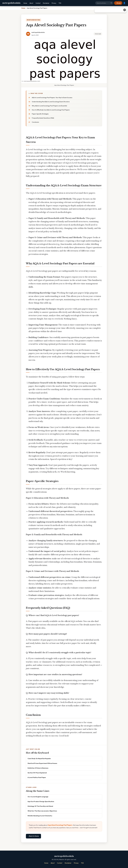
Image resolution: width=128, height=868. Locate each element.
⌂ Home (118, 3)
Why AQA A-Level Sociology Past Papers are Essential (49, 106)
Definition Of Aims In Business (38, 768)
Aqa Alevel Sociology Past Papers (60, 825)
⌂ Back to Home (33, 836)
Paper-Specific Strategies (40, 114)
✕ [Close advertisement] (125, 10)
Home (25, 3)
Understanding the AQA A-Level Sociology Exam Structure (51, 102)
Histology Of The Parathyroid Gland (40, 806)
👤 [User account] (124, 3)
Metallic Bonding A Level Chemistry (40, 816)
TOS (60, 3)
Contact (38, 3)
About (31, 3)
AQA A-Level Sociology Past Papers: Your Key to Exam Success (52, 98)
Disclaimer (46, 3)
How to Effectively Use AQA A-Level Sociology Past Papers (51, 110)
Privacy (54, 3)
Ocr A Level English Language (38, 797)
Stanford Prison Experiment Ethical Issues (42, 763)
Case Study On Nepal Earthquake (39, 758)
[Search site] (104, 3)
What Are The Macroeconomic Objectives (42, 811)
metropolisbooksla (11, 3)
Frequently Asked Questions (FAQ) (43, 118)
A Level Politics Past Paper (37, 777)
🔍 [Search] (111, 3)
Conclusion (35, 122)
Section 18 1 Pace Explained (37, 773)
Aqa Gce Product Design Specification (41, 801)
